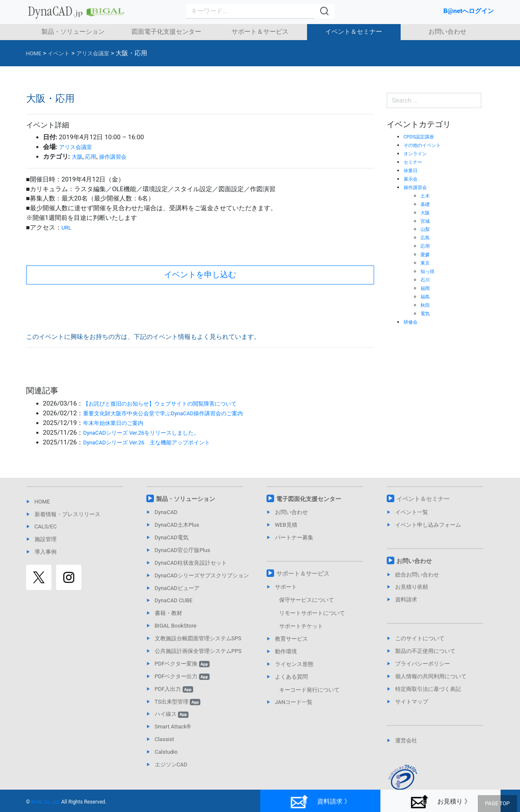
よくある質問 (291, 677)
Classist (164, 739)
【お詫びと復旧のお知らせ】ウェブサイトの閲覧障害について (172, 403)
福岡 (426, 288)
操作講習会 (118, 157)
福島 (426, 296)
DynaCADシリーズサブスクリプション (202, 575)
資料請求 (406, 600)
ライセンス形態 (294, 664)
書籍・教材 (168, 613)
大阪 (78, 157)
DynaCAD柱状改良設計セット (191, 563)
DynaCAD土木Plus (177, 525)
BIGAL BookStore (176, 626)
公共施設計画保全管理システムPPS (198, 651)
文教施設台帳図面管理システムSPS (198, 638)
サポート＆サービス (260, 32)
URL (67, 227)
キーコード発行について (309, 690)
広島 (426, 237)
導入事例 (46, 552)
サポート (286, 587)
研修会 (412, 322)
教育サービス (291, 639)
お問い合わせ (447, 32)
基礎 (426, 204)
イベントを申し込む (200, 275)
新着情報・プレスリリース (67, 514)
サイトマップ (412, 702)
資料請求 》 (320, 802)
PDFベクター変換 (182, 664)
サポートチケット (301, 626)
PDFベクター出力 (182, 676)
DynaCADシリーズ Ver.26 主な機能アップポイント (157, 442)
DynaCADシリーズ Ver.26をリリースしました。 (151, 433)
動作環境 (286, 651)
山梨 (426, 229)
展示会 (412, 179)
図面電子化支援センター (166, 32)
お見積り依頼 (412, 587)
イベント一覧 (412, 512)
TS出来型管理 (178, 702)
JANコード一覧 (294, 702)
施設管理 (46, 539)
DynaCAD (166, 512)
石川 (426, 280)
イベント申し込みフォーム (428, 525)
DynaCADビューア (177, 588)
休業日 (412, 170)
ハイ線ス (172, 714)
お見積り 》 (440, 802)
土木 (426, 196)
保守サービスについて (307, 600)
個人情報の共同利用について (431, 676)
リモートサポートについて (312, 613)
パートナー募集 (294, 537)
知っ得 (429, 271)
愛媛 (426, 254)
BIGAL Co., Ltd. (48, 802)
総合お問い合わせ (417, 575)
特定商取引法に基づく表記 (428, 689)
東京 (426, 263)
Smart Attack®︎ (173, 727)
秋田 (426, 305)
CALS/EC (46, 526)
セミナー (415, 162)
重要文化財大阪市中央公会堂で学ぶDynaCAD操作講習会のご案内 (176, 413)
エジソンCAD (171, 765)
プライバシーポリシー (423, 664)
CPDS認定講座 (422, 137)
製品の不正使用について (425, 651)
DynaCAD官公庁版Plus (183, 550)
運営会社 (406, 740)
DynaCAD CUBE (174, 600)
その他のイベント (426, 145)
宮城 (426, 221)
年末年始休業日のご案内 (118, 423)
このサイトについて (420, 638)
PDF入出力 (174, 689)
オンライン (417, 153)
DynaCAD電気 (172, 537)
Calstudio (166, 752)
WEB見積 (286, 525)
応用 (93, 157)
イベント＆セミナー (354, 32)
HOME (42, 502)
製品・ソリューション (73, 32)
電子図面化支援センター (309, 499)
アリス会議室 (78, 147)
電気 (426, 313)
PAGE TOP (499, 804)
